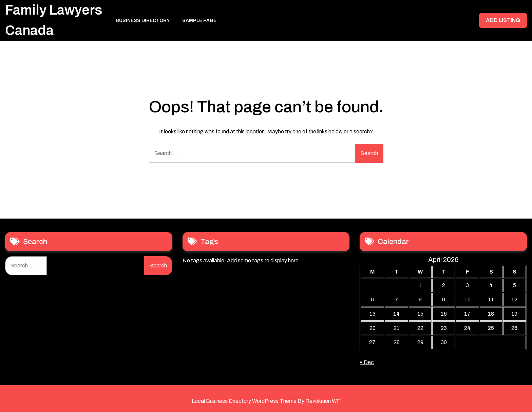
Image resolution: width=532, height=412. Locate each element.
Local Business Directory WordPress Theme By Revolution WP (266, 401)
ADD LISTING (503, 20)
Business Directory (143, 21)
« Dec (367, 362)
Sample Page (199, 21)
